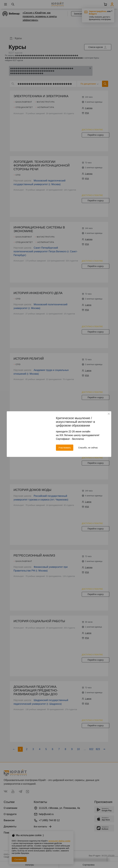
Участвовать (65, 448)
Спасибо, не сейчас (88, 448)
